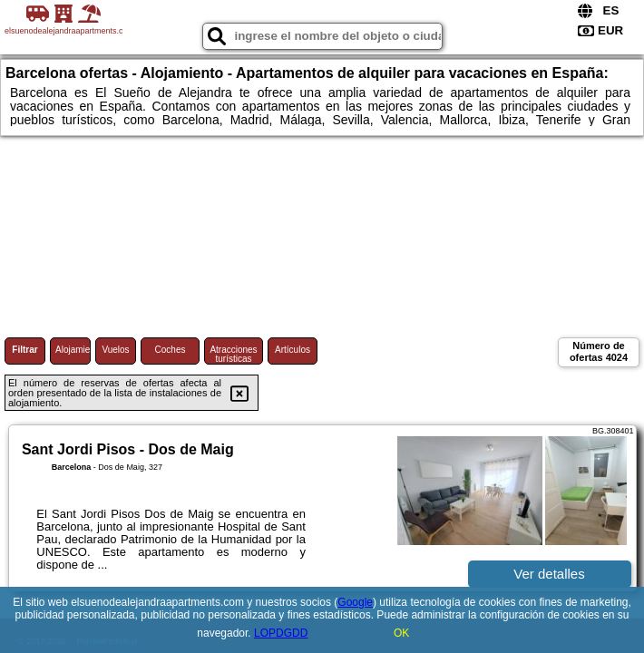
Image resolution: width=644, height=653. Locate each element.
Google (355, 602)
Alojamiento (73, 350)
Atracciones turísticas (233, 354)
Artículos (293, 350)
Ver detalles (549, 574)
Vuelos (115, 350)
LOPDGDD (281, 633)
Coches (171, 350)
